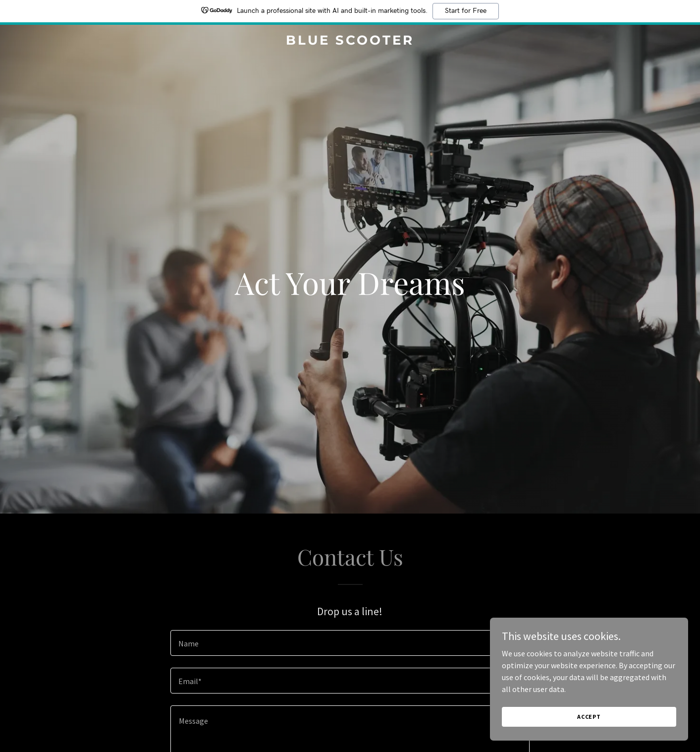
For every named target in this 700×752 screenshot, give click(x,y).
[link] (350, 42)
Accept (589, 717)
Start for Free (466, 11)
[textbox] (350, 643)
